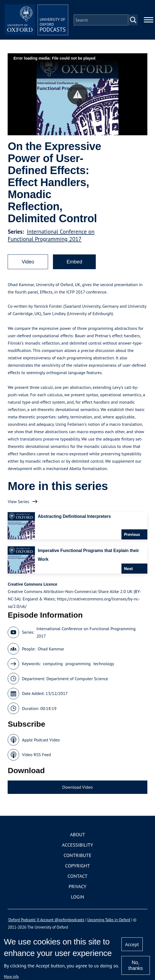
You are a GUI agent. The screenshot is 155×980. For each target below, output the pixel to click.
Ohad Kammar (51, 650)
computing (53, 665)
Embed (74, 263)
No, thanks (135, 965)
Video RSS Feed (36, 756)
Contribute (77, 856)
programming (78, 665)
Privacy (77, 887)
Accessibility (77, 846)
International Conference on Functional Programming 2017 (51, 236)
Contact (78, 877)
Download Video (77, 788)
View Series (18, 502)
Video (28, 263)
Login (78, 898)
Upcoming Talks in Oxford (109, 921)
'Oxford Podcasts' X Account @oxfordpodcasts (46, 921)
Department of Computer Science (77, 679)
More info (11, 976)
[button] (78, 95)
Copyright (78, 867)
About (77, 836)
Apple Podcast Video (41, 741)
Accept (132, 944)
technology (104, 665)
